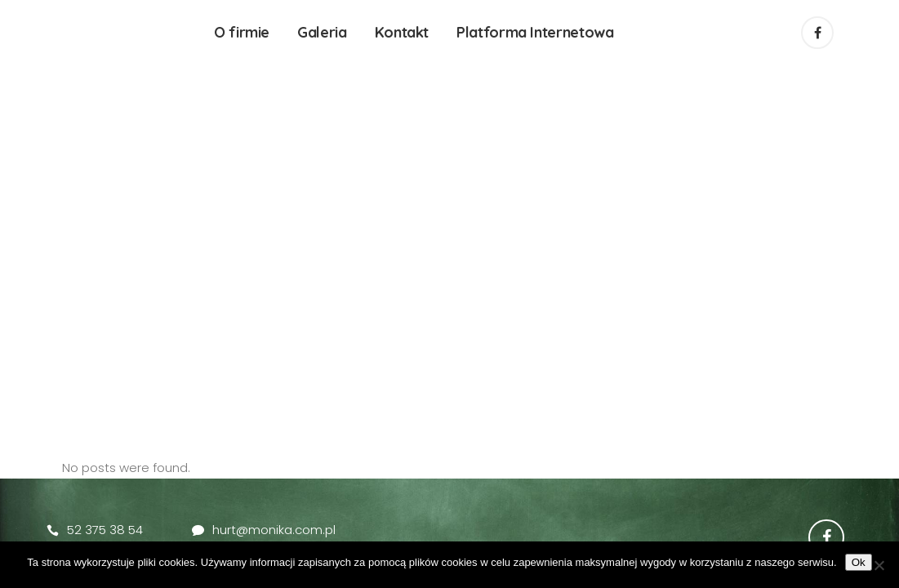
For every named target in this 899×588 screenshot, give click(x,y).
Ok (859, 562)
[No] (879, 565)
